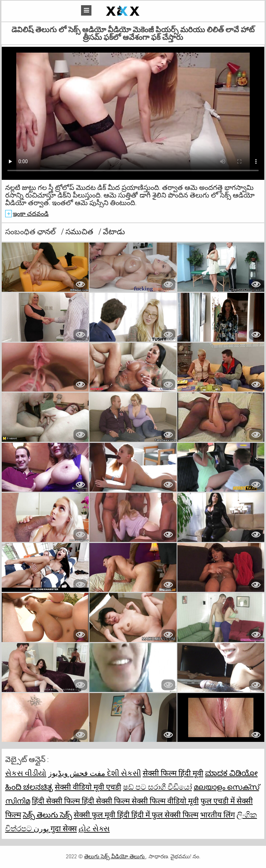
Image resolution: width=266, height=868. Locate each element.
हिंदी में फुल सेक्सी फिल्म (165, 815)
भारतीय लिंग (218, 815)
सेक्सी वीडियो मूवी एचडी (88, 787)
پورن (42, 828)
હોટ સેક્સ (94, 828)
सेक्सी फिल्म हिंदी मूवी (173, 773)
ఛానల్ (47, 231)
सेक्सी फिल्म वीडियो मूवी (165, 801)
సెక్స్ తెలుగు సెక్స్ (47, 815)
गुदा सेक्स (64, 828)
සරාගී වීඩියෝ (170, 787)
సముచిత (80, 231)
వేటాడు (114, 231)
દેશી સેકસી (124, 773)
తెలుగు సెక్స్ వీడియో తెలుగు (115, 856)
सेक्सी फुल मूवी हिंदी (103, 815)
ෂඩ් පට (135, 787)
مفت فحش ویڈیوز (78, 773)
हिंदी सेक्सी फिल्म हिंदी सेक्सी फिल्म (82, 801)
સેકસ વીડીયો (26, 773)
